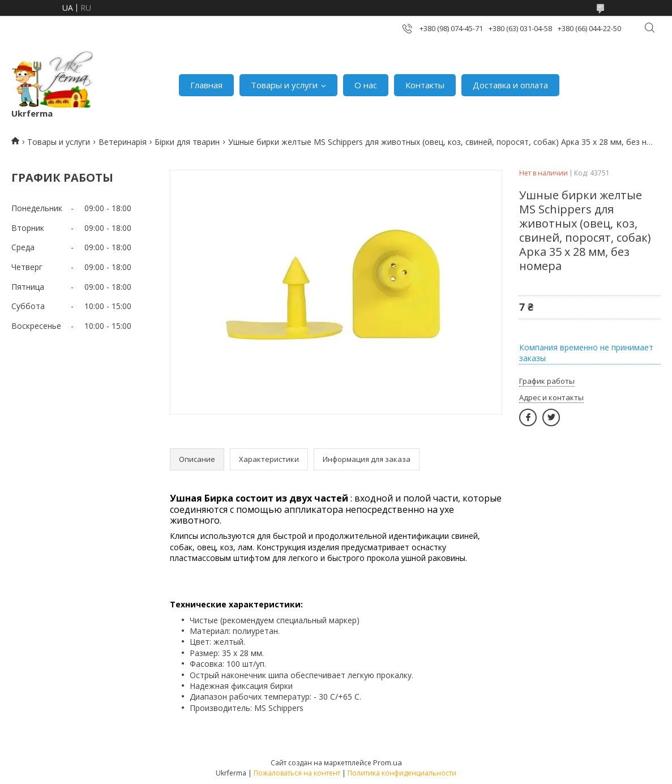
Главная (206, 85)
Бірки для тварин (187, 142)
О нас (366, 85)
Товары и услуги (284, 85)
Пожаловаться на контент (297, 773)
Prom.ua (388, 762)
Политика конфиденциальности (402, 773)
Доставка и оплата (510, 85)
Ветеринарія (123, 142)
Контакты (425, 85)
